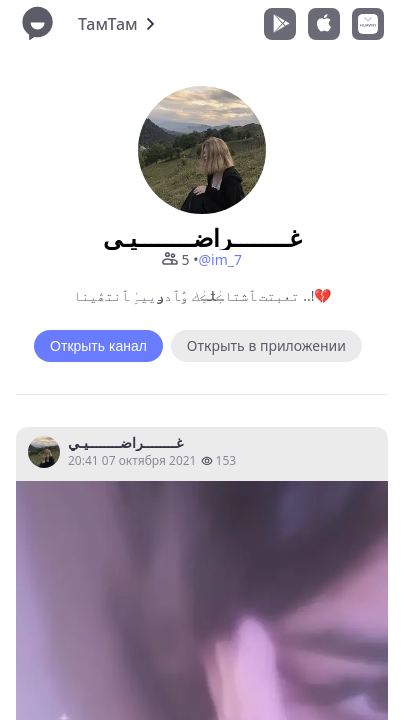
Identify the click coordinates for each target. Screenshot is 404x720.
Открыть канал (98, 346)
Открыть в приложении (266, 345)
